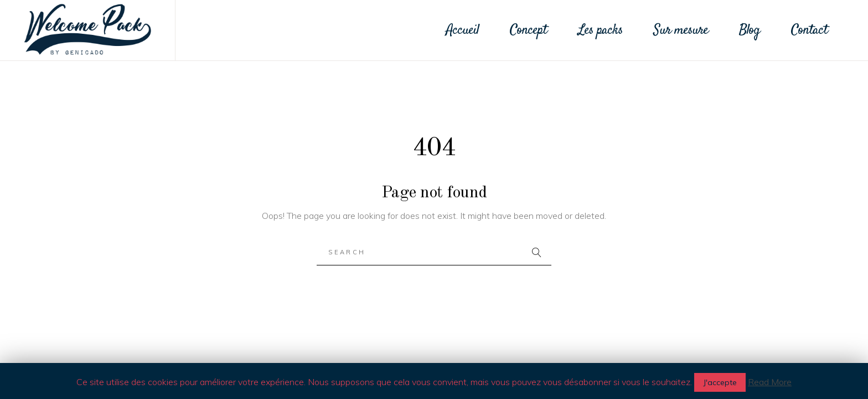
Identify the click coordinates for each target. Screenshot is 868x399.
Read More (770, 382)
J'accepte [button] (720, 382)
